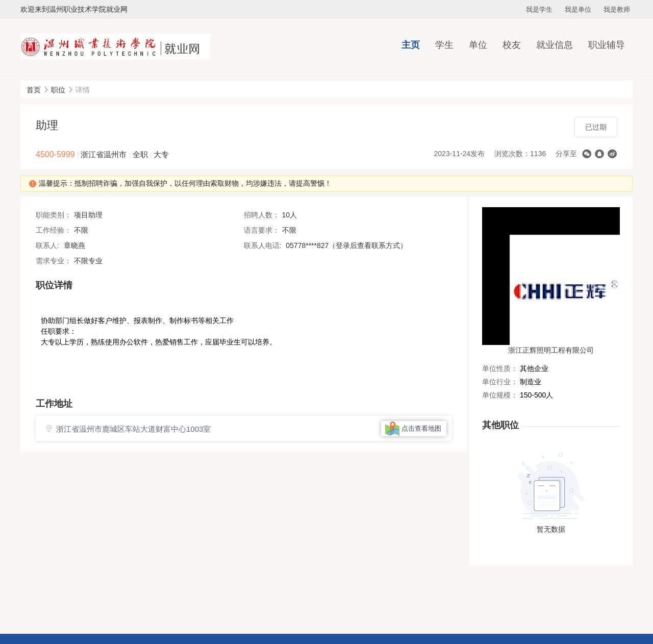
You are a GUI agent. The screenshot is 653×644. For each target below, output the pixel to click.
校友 (512, 45)
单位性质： (500, 368)
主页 (411, 45)
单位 (478, 45)
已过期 (596, 127)
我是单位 (578, 9)
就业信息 (555, 45)
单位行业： (500, 382)
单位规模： (500, 395)
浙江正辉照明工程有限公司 (551, 350)
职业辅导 (607, 45)
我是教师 (617, 9)
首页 (34, 90)
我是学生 (539, 9)
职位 (58, 90)
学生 (444, 45)
